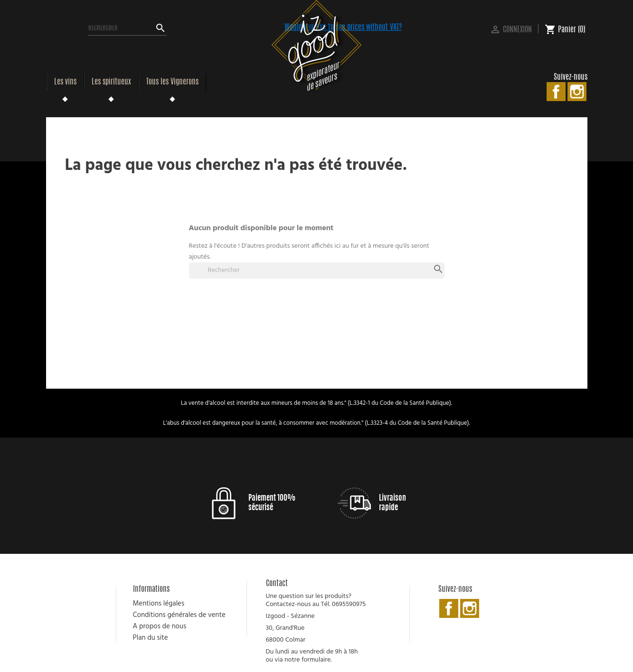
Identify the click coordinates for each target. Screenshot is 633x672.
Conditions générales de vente (179, 615)
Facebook (556, 92)
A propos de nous (160, 626)
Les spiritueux (111, 82)
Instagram (577, 92)
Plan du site (151, 638)
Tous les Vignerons (172, 82)
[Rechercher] (128, 28)
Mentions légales (159, 604)
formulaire (316, 660)
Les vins (65, 82)
